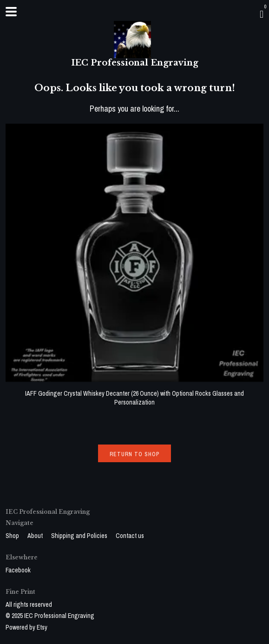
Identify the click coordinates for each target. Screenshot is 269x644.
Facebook (18, 570)
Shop (13, 536)
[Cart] (262, 14)
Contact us (130, 536)
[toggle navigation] (11, 12)
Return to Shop (134, 454)
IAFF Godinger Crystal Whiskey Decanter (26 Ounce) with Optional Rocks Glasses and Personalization (134, 393)
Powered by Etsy (26, 627)
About (36, 536)
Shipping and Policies (80, 536)
